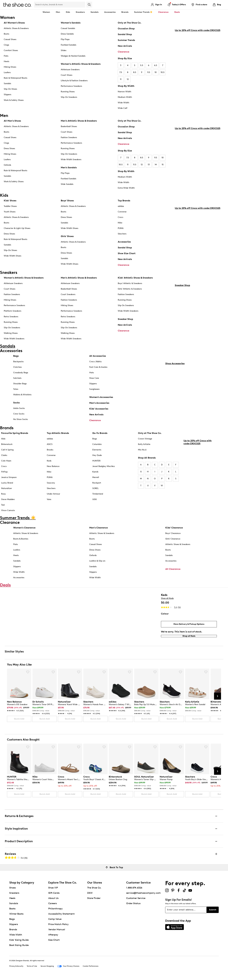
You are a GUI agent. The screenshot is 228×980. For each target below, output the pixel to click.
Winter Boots (16, 916)
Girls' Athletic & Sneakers (130, 289)
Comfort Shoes (11, 50)
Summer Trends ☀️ (143, 12)
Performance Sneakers (71, 86)
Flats (6, 56)
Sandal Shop (125, 34)
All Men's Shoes (12, 121)
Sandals (95, 12)
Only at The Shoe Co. (130, 23)
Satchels (17, 380)
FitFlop (4, 474)
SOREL (95, 491)
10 (156, 72)
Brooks (50, 452)
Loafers (7, 72)
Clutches (17, 369)
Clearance (124, 52)
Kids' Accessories (99, 411)
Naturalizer (7, 491)
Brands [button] (125, 12)
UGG (95, 502)
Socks (16, 405)
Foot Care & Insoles (98, 369)
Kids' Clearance (174, 530)
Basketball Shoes (69, 126)
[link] (18, 707)
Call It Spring (7, 452)
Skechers (122, 234)
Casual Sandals (68, 28)
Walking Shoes (11, 333)
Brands (13, 932)
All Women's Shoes (14, 23)
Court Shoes (67, 75)
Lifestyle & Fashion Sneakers (74, 81)
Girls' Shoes (67, 236)
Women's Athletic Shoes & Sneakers (81, 64)
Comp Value (55, 921)
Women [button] (46, 12)
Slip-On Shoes (10, 89)
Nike (120, 223)
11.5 (135, 165)
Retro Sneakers (11, 317)
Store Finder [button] (94, 901)
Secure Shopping (47, 969)
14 (156, 165)
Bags (16, 358)
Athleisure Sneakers (70, 70)
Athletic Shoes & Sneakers (16, 28)
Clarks (4, 458)
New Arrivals (125, 46)
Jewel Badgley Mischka (103, 469)
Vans (49, 502)
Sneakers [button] (80, 12)
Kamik (95, 474)
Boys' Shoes (67, 201)
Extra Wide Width (126, 188)
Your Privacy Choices (68, 969)
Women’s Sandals (71, 23)
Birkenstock (7, 447)
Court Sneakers (68, 294)
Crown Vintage (145, 441)
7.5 (121, 72)
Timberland (98, 496)
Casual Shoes (10, 39)
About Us (53, 901)
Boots (6, 34)
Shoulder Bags (20, 386)
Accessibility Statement (61, 916)
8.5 (135, 72)
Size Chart (54, 942)
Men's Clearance (99, 530)
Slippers (7, 95)
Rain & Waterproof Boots (15, 78)
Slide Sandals (67, 184)
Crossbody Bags (21, 375)
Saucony (51, 485)
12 (128, 79)
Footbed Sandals (68, 45)
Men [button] (58, 12)
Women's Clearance (24, 530)
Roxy (3, 496)
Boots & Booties (21, 541)
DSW (90, 895)
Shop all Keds (167, 601)
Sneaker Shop (125, 319)
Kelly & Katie (144, 447)
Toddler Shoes (10, 206)
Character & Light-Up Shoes (17, 228)
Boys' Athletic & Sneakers (130, 283)
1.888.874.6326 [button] (134, 890)
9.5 (149, 72)
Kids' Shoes (10, 201)
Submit (213, 912)
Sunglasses (94, 391)
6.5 (156, 65)
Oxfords (7, 165)
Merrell (96, 480)
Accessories (124, 242)
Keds (49, 463)
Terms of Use (32, 969)
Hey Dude (97, 458)
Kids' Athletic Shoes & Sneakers (135, 278)
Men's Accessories (99, 405)
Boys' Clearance (173, 536)
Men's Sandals (69, 167)
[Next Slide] (218, 698)
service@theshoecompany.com (143, 895)
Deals (177, 12)
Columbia (97, 447)
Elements (97, 452)
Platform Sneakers (13, 311)
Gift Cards (54, 895)
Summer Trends (126, 40)
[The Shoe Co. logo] (17, 4)
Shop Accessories (175, 424)
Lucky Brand (7, 485)
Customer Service (136, 901)
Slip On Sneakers (126, 305)
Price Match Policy (58, 927)
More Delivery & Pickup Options (189, 626)
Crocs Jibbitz (95, 364)
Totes (16, 391)
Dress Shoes (9, 148)
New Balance (53, 469)
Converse (122, 212)
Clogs (6, 45)
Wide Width (123, 103)
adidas (121, 206)
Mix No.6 (142, 452)
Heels (6, 61)
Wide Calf (123, 108)
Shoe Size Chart (127, 253)
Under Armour (53, 496)
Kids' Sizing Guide (19, 942)
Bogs (95, 441)
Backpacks (18, 364)
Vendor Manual (57, 932)
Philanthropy (55, 911)
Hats (92, 375)
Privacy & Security (16, 969)
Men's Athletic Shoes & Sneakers (79, 121)
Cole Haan (6, 463)
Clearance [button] (163, 12)
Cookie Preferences (91, 969)
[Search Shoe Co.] (60, 5)
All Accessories (98, 358)
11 (121, 79)
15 (163, 165)
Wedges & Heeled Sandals (73, 56)
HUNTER (96, 463)
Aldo (3, 441)
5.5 (142, 65)
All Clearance (173, 571)
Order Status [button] (133, 906)
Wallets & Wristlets (22, 397)
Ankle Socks (19, 411)
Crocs (120, 217)
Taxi (3, 507)
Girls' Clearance (173, 541)
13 (149, 165)
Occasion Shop (126, 29)
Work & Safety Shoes (14, 100)
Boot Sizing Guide (19, 948)
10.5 (163, 72)
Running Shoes (68, 92)
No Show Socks (21, 422)
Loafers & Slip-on (97, 563)
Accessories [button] (110, 12)
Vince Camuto (8, 513)
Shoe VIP (53, 890)
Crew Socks (19, 416)
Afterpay (53, 937)
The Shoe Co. (94, 890)
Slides (64, 50)
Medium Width (125, 97)
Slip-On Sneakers (69, 97)
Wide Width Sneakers (71, 159)
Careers (52, 906)
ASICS (50, 447)
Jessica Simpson (9, 480)
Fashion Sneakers (69, 137)
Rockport (97, 485)
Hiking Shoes (10, 67)
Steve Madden (8, 502)
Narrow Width (124, 92)
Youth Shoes (10, 212)
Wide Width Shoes (13, 256)
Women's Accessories (101, 399)
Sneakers (14, 895)
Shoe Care (94, 380)
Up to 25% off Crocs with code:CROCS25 (198, 88)
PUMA (121, 228)
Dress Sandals (67, 34)
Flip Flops (65, 39)
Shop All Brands (147, 460)
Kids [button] (68, 12)
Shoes (13, 890)
